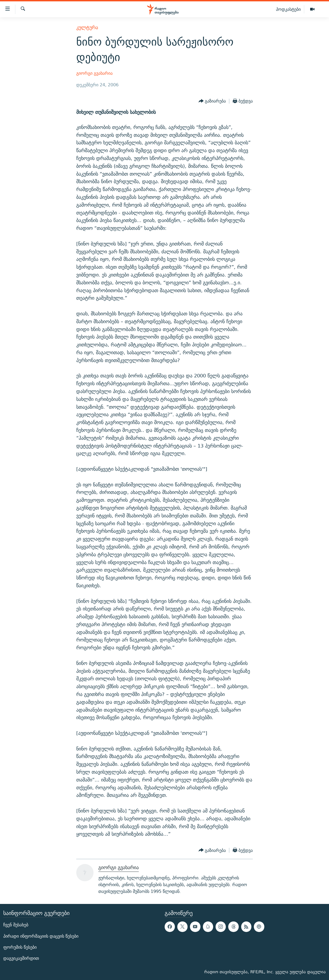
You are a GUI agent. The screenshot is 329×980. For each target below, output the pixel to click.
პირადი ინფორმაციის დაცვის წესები (41, 936)
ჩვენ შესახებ (16, 925)
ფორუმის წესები (20, 947)
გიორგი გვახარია (94, 73)
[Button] (212, 101)
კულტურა (87, 27)
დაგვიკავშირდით (21, 958)
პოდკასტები (288, 9)
